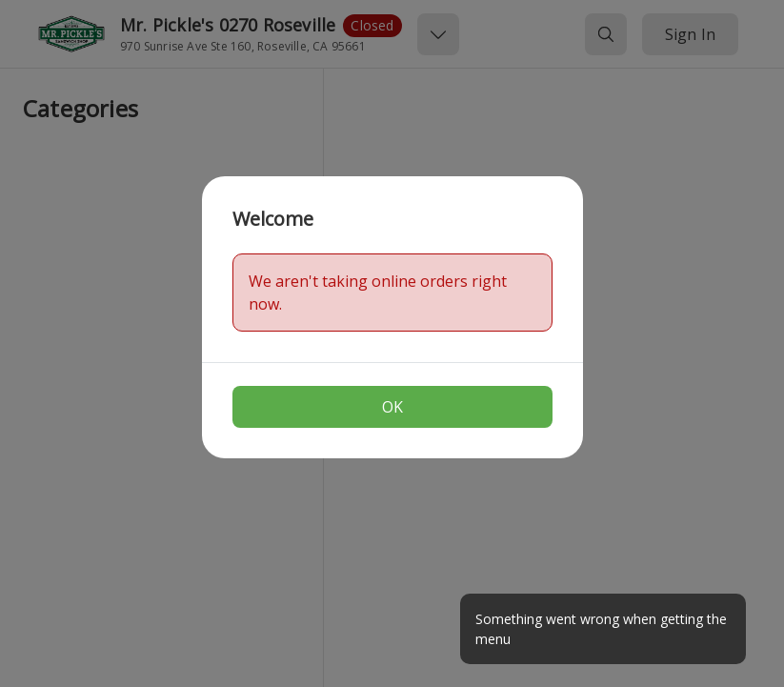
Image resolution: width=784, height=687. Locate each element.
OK (392, 407)
